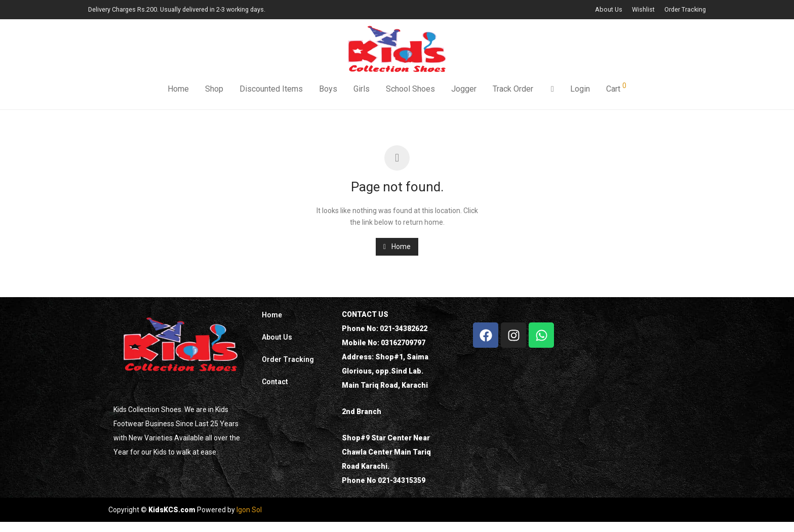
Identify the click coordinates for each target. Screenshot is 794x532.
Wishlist (643, 10)
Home (178, 90)
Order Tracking (685, 10)
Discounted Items (271, 90)
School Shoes (410, 90)
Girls (362, 90)
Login (580, 90)
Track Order (513, 90)
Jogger (464, 90)
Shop (214, 90)
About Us (609, 10)
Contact (275, 382)
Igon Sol (249, 510)
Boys (328, 90)
